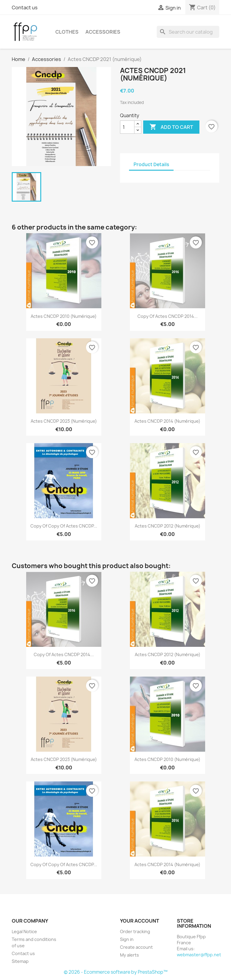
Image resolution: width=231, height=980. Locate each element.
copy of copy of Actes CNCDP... (64, 526)
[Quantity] (127, 127)
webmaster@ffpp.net (199, 955)
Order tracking (135, 931)
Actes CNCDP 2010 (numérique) (64, 316)
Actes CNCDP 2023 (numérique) (64, 421)
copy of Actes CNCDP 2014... (168, 316)
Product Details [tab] (151, 164)
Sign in (127, 939)
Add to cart (171, 127)
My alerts (129, 955)
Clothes (67, 32)
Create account (136, 947)
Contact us (25, 8)
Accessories (103, 32)
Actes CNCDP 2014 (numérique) (167, 421)
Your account (140, 921)
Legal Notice (24, 931)
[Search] (188, 32)
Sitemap (20, 961)
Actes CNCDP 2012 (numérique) (168, 526)
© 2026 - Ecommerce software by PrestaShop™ (116, 972)
